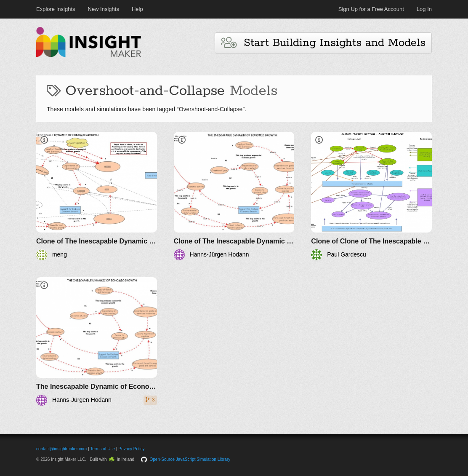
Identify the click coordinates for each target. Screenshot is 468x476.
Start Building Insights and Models (323, 43)
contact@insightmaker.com (61, 449)
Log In (424, 9)
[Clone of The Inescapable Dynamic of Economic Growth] (97, 196)
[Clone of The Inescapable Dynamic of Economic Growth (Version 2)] (234, 196)
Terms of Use (102, 449)
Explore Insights (56, 9)
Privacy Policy (131, 449)
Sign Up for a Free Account (371, 9)
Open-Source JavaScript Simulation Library (190, 459)
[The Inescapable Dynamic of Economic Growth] (97, 341)
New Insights (104, 9)
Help (137, 9)
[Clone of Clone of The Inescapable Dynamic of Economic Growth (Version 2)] (371, 196)
